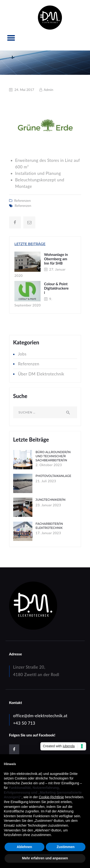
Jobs (22, 354)
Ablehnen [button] (24, 847)
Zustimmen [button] (66, 847)
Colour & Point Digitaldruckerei (57, 288)
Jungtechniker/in (51, 500)
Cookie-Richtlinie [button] (51, 797)
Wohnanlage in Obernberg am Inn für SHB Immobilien (56, 261)
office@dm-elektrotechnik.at (40, 716)
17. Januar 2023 (48, 533)
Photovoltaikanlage (53, 476)
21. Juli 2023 (46, 481)
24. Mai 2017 (24, 90)
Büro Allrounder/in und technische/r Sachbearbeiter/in (53, 456)
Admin (48, 90)
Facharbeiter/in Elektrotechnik (49, 526)
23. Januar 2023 (48, 505)
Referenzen (22, 200)
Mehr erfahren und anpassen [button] (45, 858)
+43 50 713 (24, 723)
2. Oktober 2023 (49, 465)
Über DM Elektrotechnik (41, 374)
